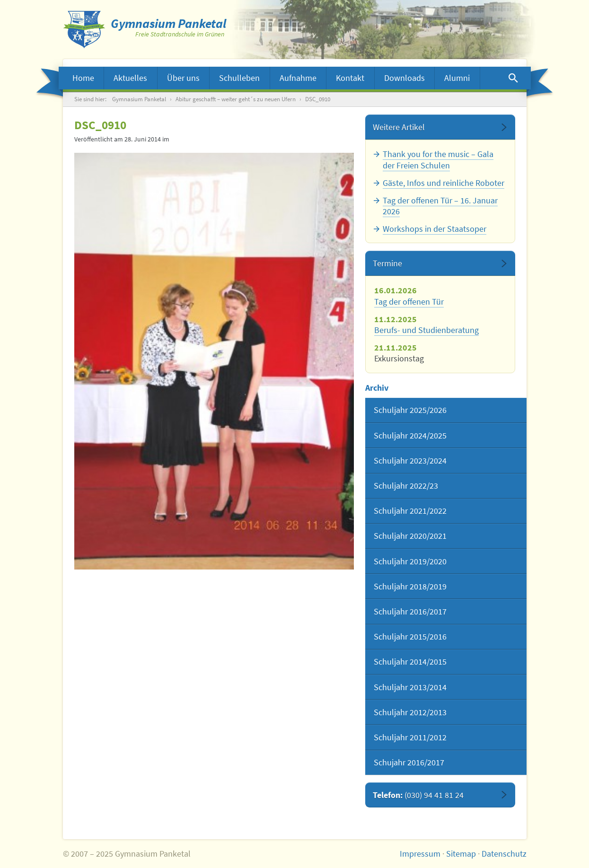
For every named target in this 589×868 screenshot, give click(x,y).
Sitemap (461, 854)
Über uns (183, 78)
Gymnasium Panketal (139, 99)
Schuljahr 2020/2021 (410, 536)
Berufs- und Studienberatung (426, 330)
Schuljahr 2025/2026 (410, 410)
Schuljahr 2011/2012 (410, 737)
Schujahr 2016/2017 (409, 762)
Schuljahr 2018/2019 (410, 586)
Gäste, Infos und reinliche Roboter (444, 183)
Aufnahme (298, 78)
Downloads (404, 78)
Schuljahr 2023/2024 (410, 460)
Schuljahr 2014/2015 (410, 662)
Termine (387, 263)
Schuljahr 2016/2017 (410, 611)
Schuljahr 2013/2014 (410, 687)
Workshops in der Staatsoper (435, 229)
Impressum (420, 854)
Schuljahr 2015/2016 (410, 636)
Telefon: (418, 795)
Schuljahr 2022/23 (406, 486)
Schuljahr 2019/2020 (410, 561)
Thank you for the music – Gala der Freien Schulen (438, 159)
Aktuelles (130, 78)
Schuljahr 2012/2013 (410, 712)
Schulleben (239, 78)
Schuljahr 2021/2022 (410, 511)
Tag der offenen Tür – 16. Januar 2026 (440, 206)
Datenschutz (504, 854)
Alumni (457, 78)
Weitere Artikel (399, 127)
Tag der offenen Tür (409, 302)
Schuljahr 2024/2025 (410, 435)
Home (83, 78)
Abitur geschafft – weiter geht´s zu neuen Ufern (236, 99)
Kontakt (350, 78)
